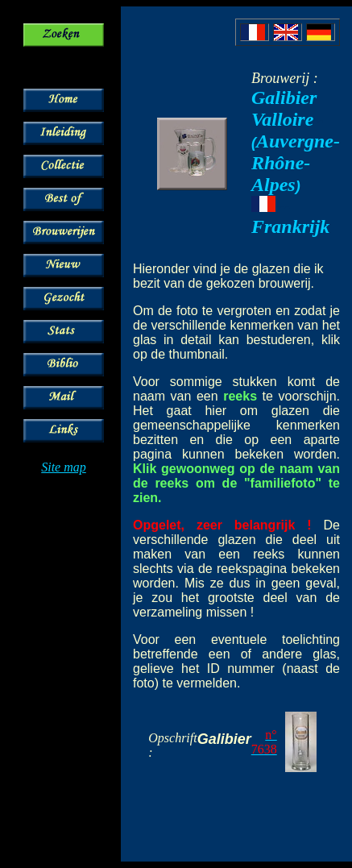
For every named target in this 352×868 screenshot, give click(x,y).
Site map (64, 467)
